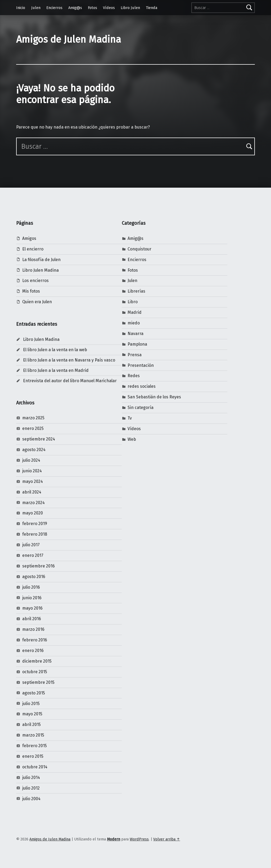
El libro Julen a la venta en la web (55, 350)
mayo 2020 (33, 513)
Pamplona (137, 344)
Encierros (54, 8)
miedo (134, 323)
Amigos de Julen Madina (69, 39)
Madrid (135, 312)
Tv (130, 418)
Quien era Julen (37, 302)
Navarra (135, 334)
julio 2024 (31, 460)
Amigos (29, 238)
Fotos (92, 8)
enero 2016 (33, 651)
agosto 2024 (34, 450)
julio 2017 (31, 545)
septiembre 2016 (39, 566)
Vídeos (109, 8)
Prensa (135, 355)
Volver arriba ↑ (167, 839)
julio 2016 (31, 587)
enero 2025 (33, 428)
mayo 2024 (33, 481)
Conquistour (139, 249)
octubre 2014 (35, 767)
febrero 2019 (35, 524)
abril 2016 (32, 619)
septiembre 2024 (39, 439)
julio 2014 (31, 777)
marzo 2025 (33, 418)
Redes (134, 376)
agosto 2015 (34, 693)
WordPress (139, 839)
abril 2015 (31, 724)
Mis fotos (31, 291)
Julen (36, 8)
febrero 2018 (35, 534)
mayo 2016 (32, 608)
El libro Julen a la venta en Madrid (56, 370)
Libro (133, 302)
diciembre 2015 (37, 661)
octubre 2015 (35, 672)
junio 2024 (32, 471)
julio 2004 (31, 799)
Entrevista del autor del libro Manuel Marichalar (70, 381)
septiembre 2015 (38, 682)
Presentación (141, 365)
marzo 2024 (33, 503)
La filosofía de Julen (41, 260)
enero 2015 (33, 756)
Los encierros (35, 281)
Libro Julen (130, 8)
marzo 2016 (33, 629)
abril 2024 (32, 492)
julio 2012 (31, 788)
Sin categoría (141, 407)
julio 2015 (31, 704)
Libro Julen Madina (40, 270)
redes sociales (142, 386)
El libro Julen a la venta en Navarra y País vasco (69, 360)
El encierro (33, 249)
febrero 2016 (35, 640)
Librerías (136, 291)
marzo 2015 (33, 735)
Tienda (152, 8)
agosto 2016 (34, 577)
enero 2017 (33, 555)
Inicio (21, 8)
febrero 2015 (35, 746)
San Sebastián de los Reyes (154, 397)
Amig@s (75, 8)
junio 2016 (32, 598)
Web (132, 439)
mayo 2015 (32, 714)
